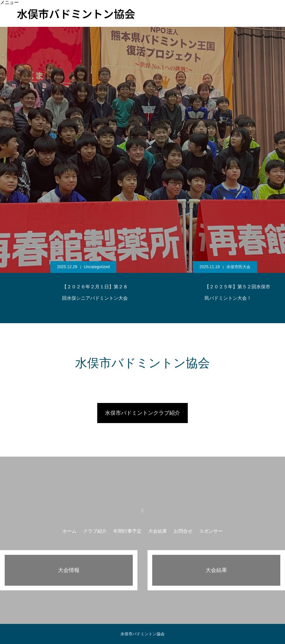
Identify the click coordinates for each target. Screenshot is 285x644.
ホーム (69, 531)
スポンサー (228, 18)
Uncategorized (97, 267)
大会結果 (161, 18)
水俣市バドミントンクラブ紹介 (142, 413)
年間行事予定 (127, 531)
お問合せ (193, 18)
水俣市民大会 (238, 267)
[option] (142, 137)
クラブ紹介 (95, 531)
